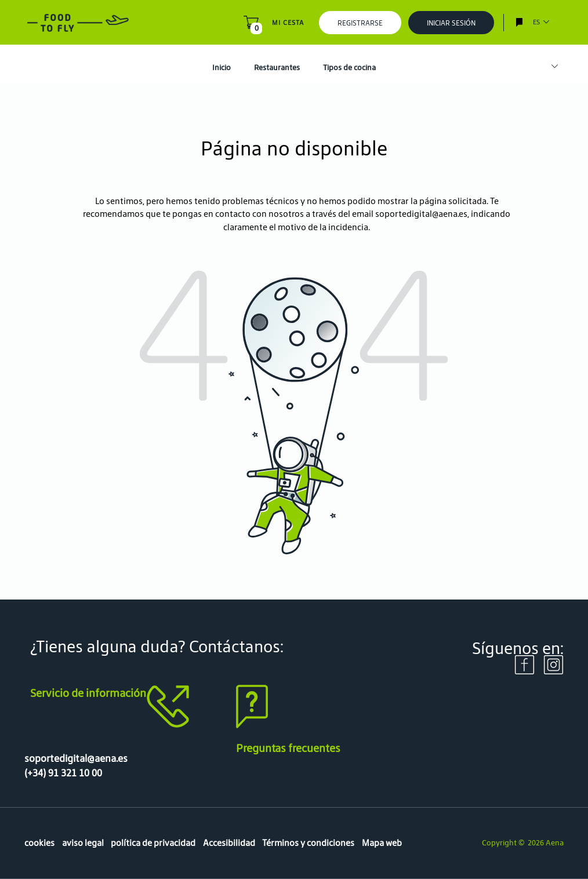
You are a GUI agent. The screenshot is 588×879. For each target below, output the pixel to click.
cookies (39, 843)
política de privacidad (153, 843)
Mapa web (382, 843)
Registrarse (360, 23)
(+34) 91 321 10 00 (63, 773)
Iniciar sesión (451, 23)
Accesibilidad (229, 843)
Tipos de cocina (349, 68)
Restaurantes (277, 68)
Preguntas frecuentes (288, 748)
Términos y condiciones (308, 843)
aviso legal (83, 843)
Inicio (222, 68)
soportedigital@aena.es (421, 214)
